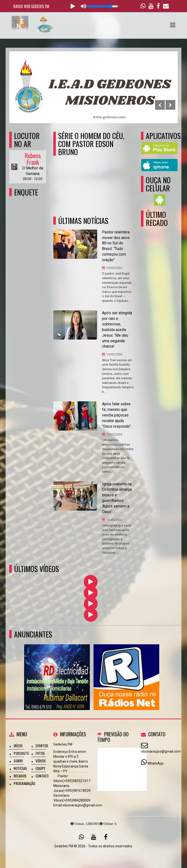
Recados (20, 776)
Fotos (40, 753)
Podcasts (21, 753)
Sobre (18, 761)
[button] (173, 25)
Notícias (20, 768)
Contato (42, 776)
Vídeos (41, 761)
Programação (24, 783)
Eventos (42, 746)
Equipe (40, 768)
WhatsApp (156, 763)
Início (18, 746)
